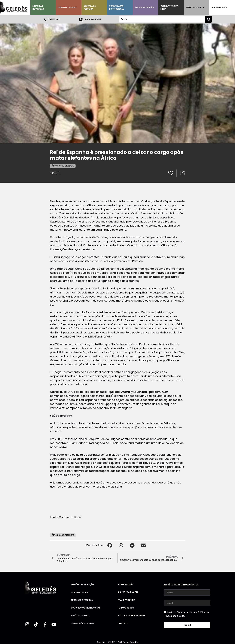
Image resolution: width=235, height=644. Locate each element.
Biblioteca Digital (195, 7)
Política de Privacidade (131, 615)
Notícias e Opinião (144, 7)
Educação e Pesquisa (90, 7)
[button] (110, 545)
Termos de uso (126, 608)
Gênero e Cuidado (67, 7)
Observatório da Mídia (169, 7)
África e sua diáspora (63, 166)
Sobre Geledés (219, 7)
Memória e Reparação (38, 7)
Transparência (126, 600)
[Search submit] (209, 19)
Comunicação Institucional (117, 7)
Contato (123, 623)
